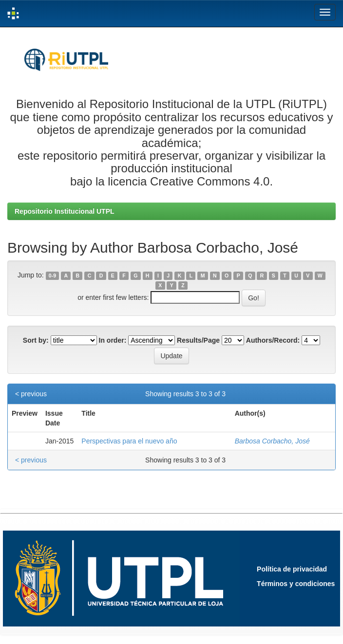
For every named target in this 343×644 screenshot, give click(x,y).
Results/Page (198, 340)
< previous (31, 394)
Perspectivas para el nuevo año (129, 441)
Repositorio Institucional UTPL (65, 211)
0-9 (52, 276)
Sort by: (36, 340)
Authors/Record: (273, 340)
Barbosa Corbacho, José (272, 441)
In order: (113, 340)
